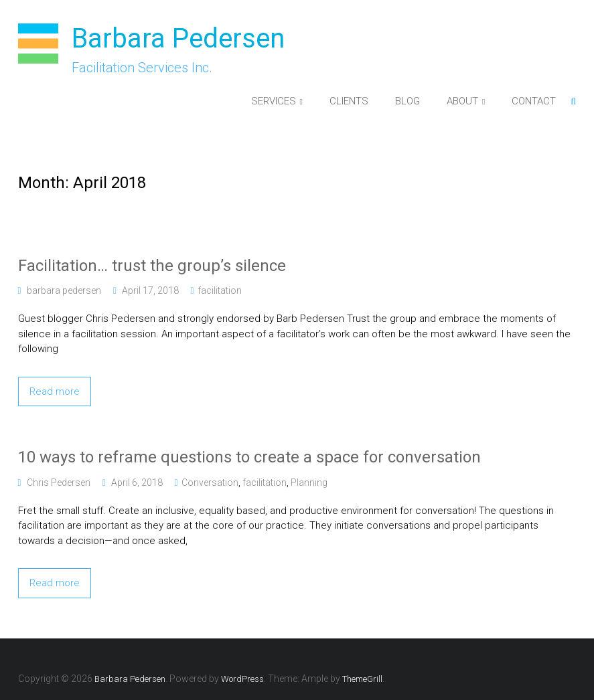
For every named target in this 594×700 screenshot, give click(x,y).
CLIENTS (349, 101)
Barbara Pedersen (178, 38)
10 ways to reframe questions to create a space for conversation (249, 457)
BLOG (407, 101)
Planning (309, 483)
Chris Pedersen (59, 483)
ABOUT (462, 101)
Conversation (210, 483)
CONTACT (534, 101)
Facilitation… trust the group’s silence (152, 266)
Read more (55, 391)
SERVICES (274, 101)
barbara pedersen (64, 290)
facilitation (220, 290)
